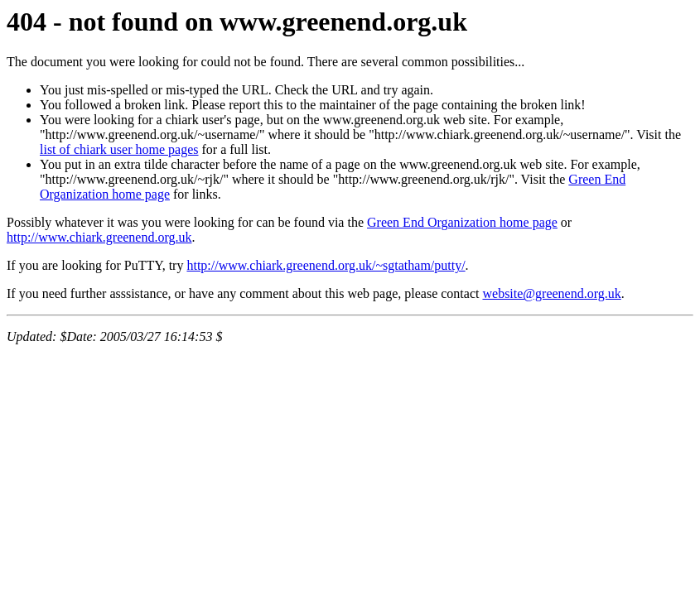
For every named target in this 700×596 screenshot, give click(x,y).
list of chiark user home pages (119, 149)
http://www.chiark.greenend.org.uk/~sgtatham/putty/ (326, 265)
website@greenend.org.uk (551, 293)
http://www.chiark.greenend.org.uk (99, 237)
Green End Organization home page (462, 222)
